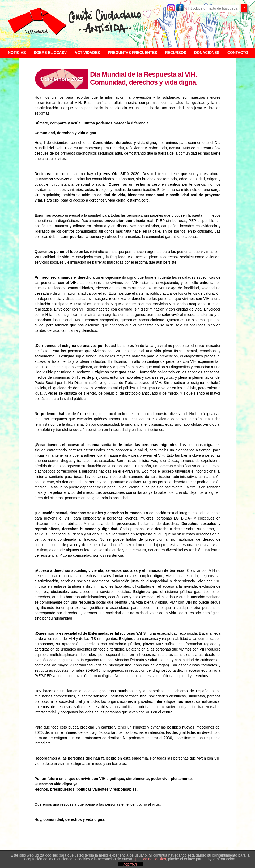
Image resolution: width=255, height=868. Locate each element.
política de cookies (151, 859)
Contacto (238, 53)
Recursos (176, 53)
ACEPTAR (130, 865)
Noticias (17, 53)
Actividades (87, 53)
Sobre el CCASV (50, 53)
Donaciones (207, 53)
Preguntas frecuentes (133, 53)
